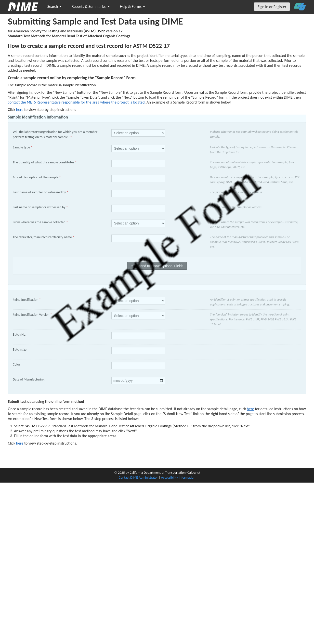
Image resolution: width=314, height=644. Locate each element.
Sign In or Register (272, 7)
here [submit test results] (20, 443)
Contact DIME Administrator (138, 478)
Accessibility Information (178, 478)
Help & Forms (132, 7)
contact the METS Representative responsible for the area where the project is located (76, 102)
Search (54, 7)
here (250, 409)
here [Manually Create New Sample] (20, 110)
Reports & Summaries (91, 7)
